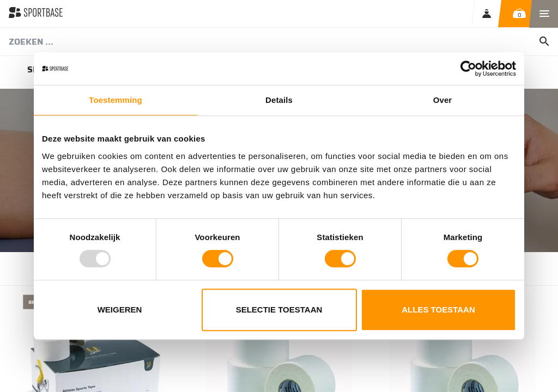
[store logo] (36, 14)
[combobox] (279, 42)
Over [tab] (443, 100)
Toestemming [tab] (116, 100)
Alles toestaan (438, 310)
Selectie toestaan (279, 310)
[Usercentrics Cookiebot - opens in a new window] (468, 69)
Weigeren (120, 310)
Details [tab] (279, 100)
